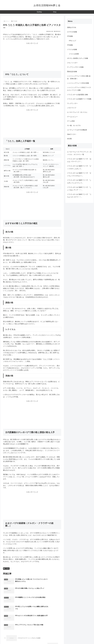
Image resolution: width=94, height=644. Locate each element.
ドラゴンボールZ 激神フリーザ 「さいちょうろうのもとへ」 (79, 174)
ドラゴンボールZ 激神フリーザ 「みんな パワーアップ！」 (79, 160)
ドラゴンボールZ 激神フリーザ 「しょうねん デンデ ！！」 (79, 189)
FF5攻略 (6, 568)
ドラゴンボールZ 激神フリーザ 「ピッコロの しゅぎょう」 (79, 167)
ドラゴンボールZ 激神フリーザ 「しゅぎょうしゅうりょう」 (79, 181)
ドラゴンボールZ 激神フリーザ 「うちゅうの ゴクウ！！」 (79, 196)
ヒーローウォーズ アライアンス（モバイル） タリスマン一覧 (79, 153)
